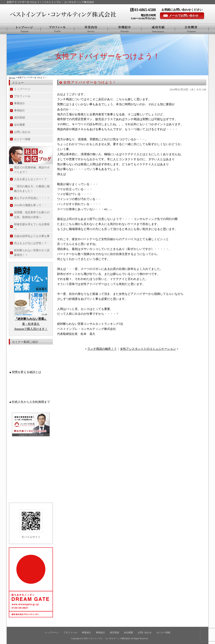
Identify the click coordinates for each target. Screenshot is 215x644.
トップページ (24, 29)
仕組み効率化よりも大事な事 (32, 236)
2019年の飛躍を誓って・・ (30, 205)
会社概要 (192, 29)
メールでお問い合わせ (184, 16)
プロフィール (57, 29)
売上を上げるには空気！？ (30, 243)
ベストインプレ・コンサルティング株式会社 (109, 638)
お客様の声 (158, 29)
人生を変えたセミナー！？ (30, 179)
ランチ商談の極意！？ (102, 349)
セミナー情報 (22, 139)
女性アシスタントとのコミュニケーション (148, 349)
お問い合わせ (22, 132)
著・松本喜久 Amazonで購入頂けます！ (31, 324)
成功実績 (20, 118)
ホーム (12, 77)
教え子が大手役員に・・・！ (32, 198)
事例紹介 (125, 29)
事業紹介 (91, 29)
